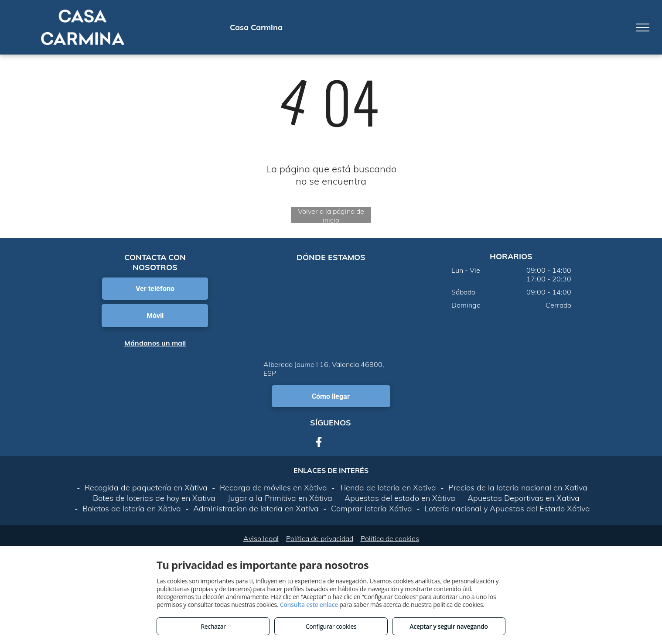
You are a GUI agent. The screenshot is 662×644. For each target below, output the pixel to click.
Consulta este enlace (309, 605)
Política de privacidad (320, 538)
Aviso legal (261, 538)
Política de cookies (390, 538)
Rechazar (213, 626)
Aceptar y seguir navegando (449, 626)
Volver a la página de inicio (331, 215)
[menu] (643, 27)
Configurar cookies (331, 626)
